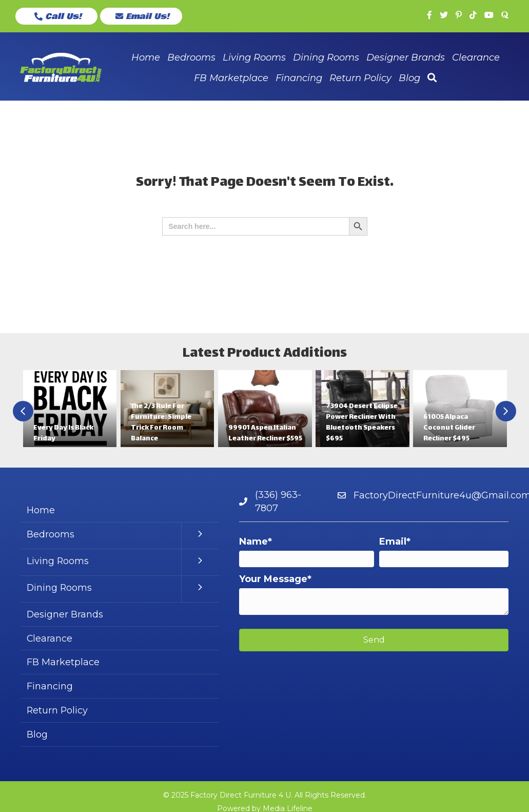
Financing (50, 688)
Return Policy (58, 712)
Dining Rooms (60, 589)
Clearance (50, 640)
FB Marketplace (63, 664)
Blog (37, 737)
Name (253, 542)
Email (393, 542)
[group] (70, 410)
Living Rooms (58, 562)
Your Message (273, 579)
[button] (56, 16)
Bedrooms (51, 535)
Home (41, 511)
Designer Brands (65, 615)
